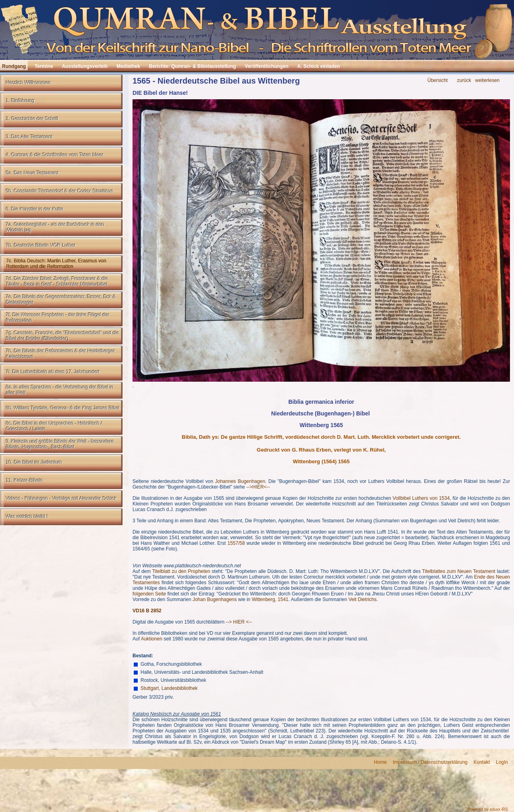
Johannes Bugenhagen (240, 481)
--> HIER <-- (239, 622)
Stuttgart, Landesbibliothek (169, 688)
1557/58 (236, 543)
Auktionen (152, 639)
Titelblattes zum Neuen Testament (459, 571)
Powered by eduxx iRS (488, 809)
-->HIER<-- (258, 487)
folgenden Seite (149, 594)
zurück (464, 81)
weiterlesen (487, 81)
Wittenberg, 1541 (270, 599)
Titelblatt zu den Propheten (181, 571)
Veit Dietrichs (363, 599)
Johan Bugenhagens (214, 599)
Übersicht (438, 81)
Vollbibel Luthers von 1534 (421, 498)
